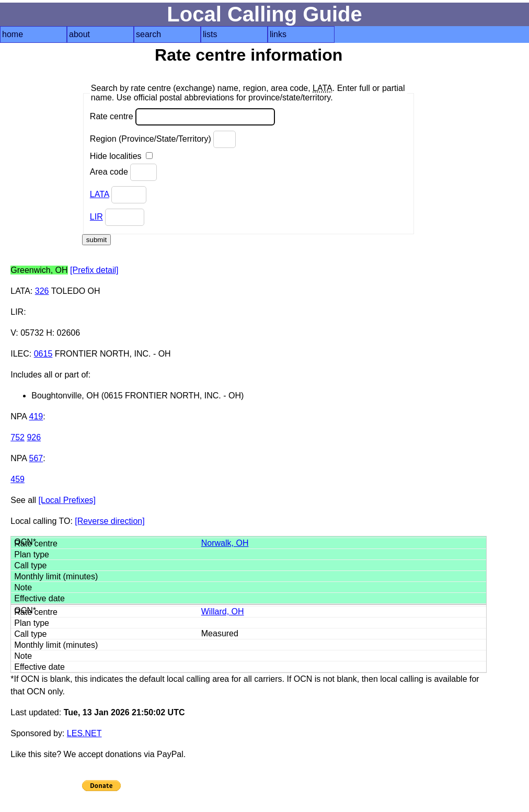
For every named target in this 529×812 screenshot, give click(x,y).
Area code (123, 172)
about (79, 34)
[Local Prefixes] (67, 500)
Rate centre (182, 117)
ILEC (20, 354)
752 (18, 437)
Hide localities (121, 156)
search (148, 34)
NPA (19, 416)
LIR (96, 217)
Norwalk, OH (225, 543)
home (13, 34)
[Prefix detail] (94, 270)
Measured (220, 633)
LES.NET (84, 733)
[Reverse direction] (110, 521)
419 (36, 416)
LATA (100, 194)
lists (210, 34)
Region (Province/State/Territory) (163, 139)
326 (42, 291)
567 (36, 458)
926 (34, 437)
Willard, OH (223, 611)
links (278, 34)
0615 (43, 354)
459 (18, 479)
